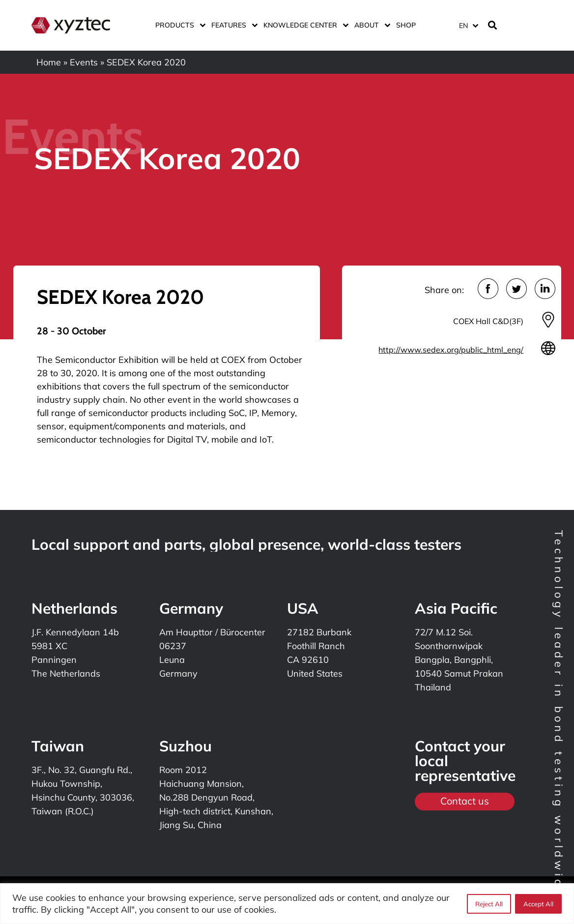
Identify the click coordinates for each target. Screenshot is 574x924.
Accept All (538, 904)
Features (232, 25)
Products (178, 25)
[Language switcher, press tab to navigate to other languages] (468, 25)
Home (49, 62)
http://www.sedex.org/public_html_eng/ (451, 350)
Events (84, 62)
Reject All (489, 904)
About (370, 25)
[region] (287, 904)
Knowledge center (304, 25)
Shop (406, 25)
